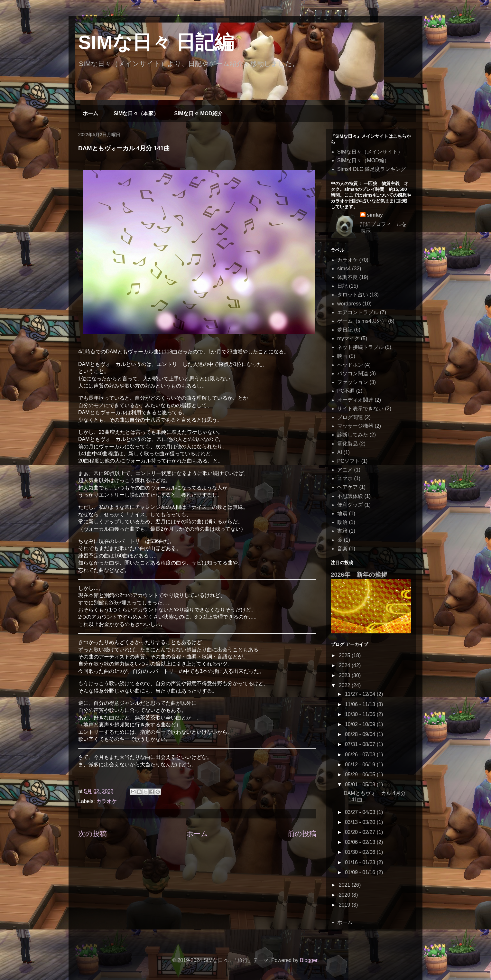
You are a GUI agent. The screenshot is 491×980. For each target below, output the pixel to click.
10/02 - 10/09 (361, 724)
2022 (345, 685)
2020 (345, 895)
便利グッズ (350, 505)
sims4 (344, 269)
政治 (342, 522)
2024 (345, 665)
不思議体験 (350, 496)
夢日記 (345, 330)
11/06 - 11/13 (361, 704)
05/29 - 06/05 (361, 775)
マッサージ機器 (355, 426)
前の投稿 (302, 834)
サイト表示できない (360, 409)
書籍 (342, 531)
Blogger (309, 960)
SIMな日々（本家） (136, 113)
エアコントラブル (358, 312)
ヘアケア (347, 487)
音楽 (342, 549)
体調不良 (347, 277)
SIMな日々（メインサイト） (370, 152)
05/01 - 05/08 (361, 784)
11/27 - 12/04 (361, 694)
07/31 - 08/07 (361, 744)
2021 (345, 885)
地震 (342, 513)
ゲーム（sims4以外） (362, 321)
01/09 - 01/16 (361, 872)
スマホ (345, 478)
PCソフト (348, 461)
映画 (342, 356)
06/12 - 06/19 (361, 765)
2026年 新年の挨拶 (359, 575)
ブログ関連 (350, 417)
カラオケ (107, 801)
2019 (345, 905)
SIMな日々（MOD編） (363, 160)
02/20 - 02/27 (361, 832)
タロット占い (353, 295)
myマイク (348, 338)
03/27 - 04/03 (361, 812)
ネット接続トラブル (360, 347)
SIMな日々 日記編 (156, 42)
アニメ (345, 470)
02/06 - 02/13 (361, 842)
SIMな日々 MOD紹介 (198, 113)
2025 (345, 655)
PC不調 (346, 391)
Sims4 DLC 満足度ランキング (371, 169)
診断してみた (353, 435)
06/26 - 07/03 (361, 755)
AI (340, 452)
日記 (342, 286)
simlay (375, 215)
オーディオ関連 (355, 400)
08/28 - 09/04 (361, 734)
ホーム (90, 113)
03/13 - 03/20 (361, 822)
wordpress (349, 304)
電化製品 (347, 444)
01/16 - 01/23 (361, 862)
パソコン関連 (353, 373)
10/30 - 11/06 (361, 714)
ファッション (353, 382)
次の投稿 (93, 834)
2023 (345, 675)
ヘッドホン (350, 365)
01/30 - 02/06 (361, 852)
